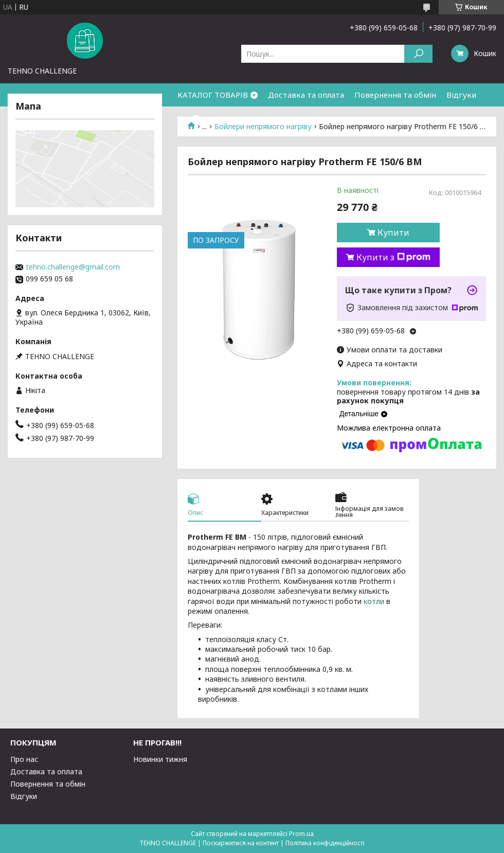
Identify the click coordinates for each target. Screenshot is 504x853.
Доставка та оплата (306, 95)
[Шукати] (418, 54)
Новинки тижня (160, 759)
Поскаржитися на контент (241, 843)
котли (374, 601)
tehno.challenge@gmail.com (73, 267)
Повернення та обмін (395, 95)
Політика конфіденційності (325, 843)
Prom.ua (301, 834)
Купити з (393, 257)
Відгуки (461, 95)
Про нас (24, 759)
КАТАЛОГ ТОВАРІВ (213, 95)
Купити (393, 233)
